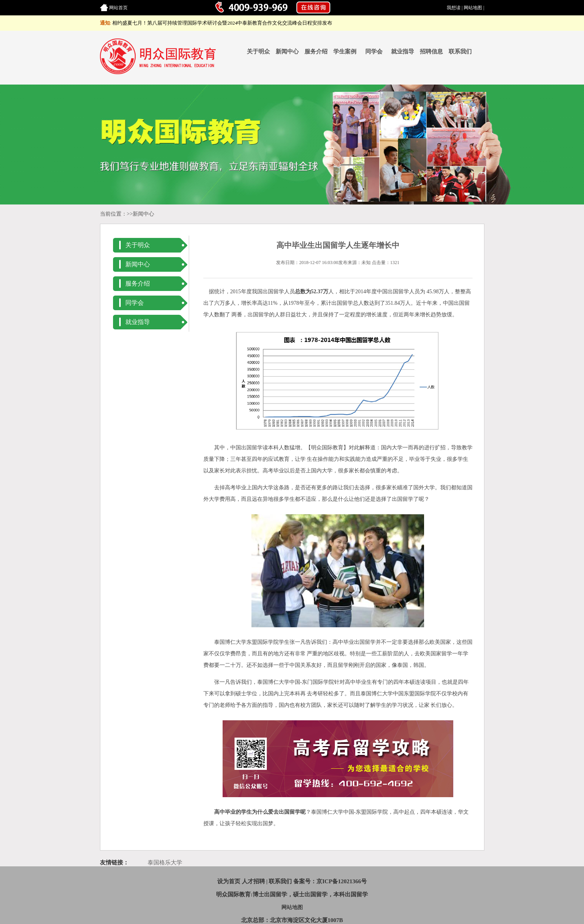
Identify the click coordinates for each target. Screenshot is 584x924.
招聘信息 (431, 52)
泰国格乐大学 (165, 863)
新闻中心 (287, 52)
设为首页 (229, 881)
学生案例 (345, 52)
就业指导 (403, 52)
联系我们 (460, 52)
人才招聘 (253, 881)
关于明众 (258, 52)
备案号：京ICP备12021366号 (330, 881)
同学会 (374, 52)
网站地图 (473, 8)
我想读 (454, 8)
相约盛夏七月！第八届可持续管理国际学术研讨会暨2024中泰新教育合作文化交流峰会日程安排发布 (222, 23)
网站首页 (118, 8)
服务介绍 (316, 52)
